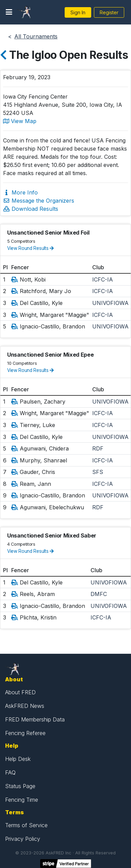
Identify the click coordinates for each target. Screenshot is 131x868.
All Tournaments (36, 36)
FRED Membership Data (35, 719)
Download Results (31, 209)
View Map (20, 121)
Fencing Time (22, 800)
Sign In (78, 12)
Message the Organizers (39, 201)
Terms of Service (26, 825)
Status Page (20, 786)
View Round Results (30, 248)
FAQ (10, 772)
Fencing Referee (25, 733)
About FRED (20, 692)
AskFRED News (25, 706)
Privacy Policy (23, 839)
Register (109, 12)
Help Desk (18, 759)
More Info (20, 192)
